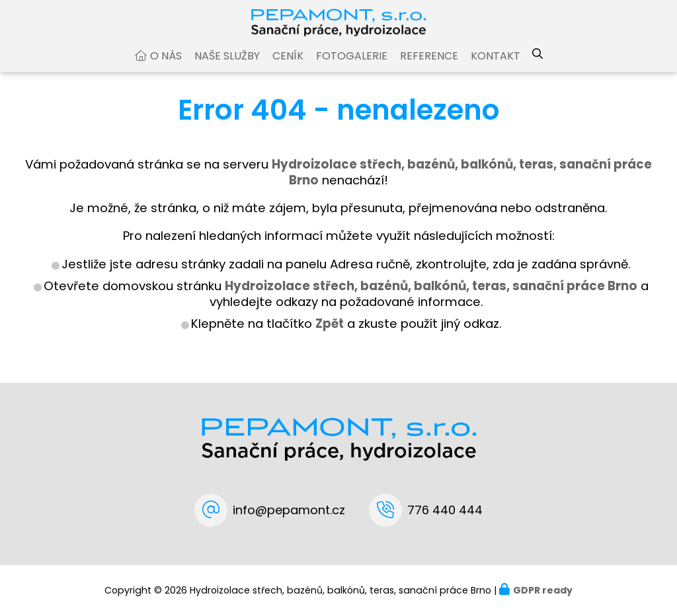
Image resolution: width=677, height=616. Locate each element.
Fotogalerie (352, 68)
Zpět (330, 336)
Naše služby (227, 68)
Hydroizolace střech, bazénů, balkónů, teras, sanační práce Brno (431, 298)
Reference (429, 68)
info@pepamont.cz (289, 510)
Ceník (288, 68)
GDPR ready (543, 590)
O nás (166, 68)
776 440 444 (445, 510)
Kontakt (496, 68)
